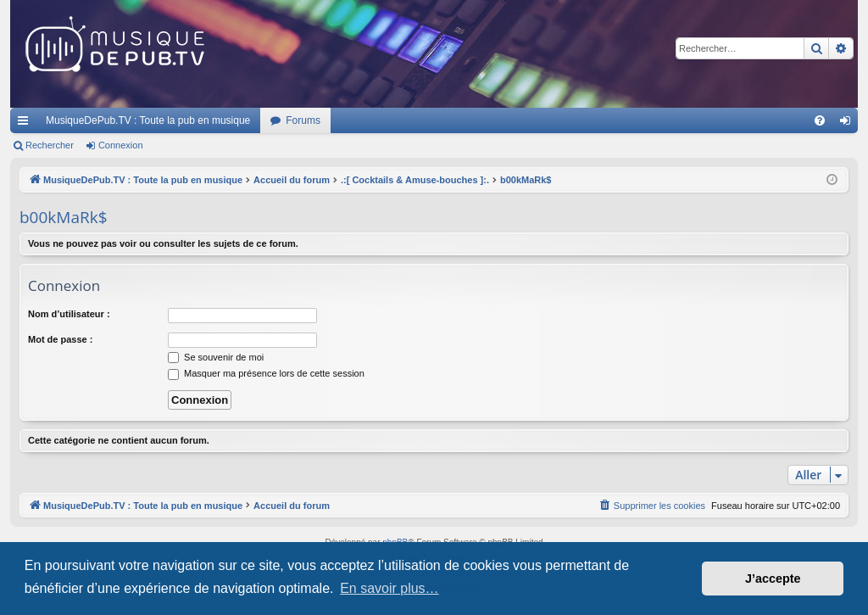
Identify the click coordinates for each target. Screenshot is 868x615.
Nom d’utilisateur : (69, 314)
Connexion (121, 145)
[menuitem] (820, 120)
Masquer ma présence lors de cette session (266, 373)
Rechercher (50, 145)
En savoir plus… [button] (389, 588)
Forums (303, 120)
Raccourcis (26, 124)
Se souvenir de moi (216, 357)
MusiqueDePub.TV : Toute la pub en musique (148, 120)
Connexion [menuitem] (849, 124)
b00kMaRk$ (64, 217)
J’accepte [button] (773, 579)
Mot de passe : (60, 339)
